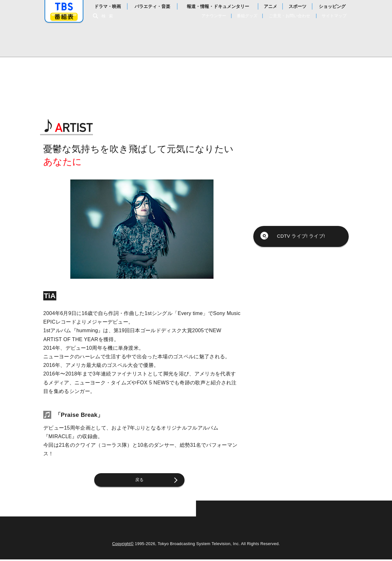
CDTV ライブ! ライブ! (301, 231)
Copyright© (123, 545)
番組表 (64, 17)
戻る (142, 481)
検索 (109, 16)
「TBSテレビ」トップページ (64, 7)
